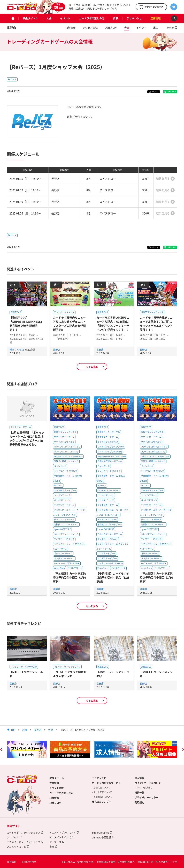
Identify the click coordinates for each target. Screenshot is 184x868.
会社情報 (12, 862)
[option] (27, 749)
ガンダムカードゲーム (64, 558)
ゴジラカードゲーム (63, 554)
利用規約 (139, 802)
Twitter (169, 28)
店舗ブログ (111, 28)
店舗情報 (156, 18)
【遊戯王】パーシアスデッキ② (113, 674)
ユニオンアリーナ (62, 495)
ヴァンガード (60, 466)
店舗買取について (102, 788)
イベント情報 (57, 788)
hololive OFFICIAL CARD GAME (68, 457)
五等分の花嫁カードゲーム (66, 461)
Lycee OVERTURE (62, 529)
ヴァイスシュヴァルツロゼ (66, 452)
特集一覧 (139, 792)
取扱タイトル (30, 18)
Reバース (12, 79)
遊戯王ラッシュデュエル (152, 312)
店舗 (25, 730)
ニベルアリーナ (75, 568)
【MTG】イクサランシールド (26, 674)
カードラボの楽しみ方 (92, 18)
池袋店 (57, 589)
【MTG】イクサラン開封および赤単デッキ (70, 674)
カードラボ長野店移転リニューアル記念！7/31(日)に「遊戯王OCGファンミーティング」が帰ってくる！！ (113, 324)
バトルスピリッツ (62, 500)
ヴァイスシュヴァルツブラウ (67, 447)
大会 (49, 18)
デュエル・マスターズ (64, 312)
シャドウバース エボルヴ (66, 471)
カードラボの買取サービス (106, 783)
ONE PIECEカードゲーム (65, 491)
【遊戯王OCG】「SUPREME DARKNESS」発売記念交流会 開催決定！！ (26, 324)
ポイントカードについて (148, 783)
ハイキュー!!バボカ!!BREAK (67, 563)
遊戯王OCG (16, 312)
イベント (65, 18)
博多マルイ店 (17, 349)
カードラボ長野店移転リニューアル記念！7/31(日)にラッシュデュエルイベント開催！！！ (156, 324)
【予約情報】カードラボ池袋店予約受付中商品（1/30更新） (69, 577)
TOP (13, 730)
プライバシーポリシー (147, 797)
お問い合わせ (29, 862)
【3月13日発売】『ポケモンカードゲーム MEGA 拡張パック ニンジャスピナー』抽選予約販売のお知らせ (27, 438)
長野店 (11, 28)
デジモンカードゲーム (64, 505)
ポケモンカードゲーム (21, 427)
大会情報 (54, 783)
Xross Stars (59, 568)
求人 (156, 28)
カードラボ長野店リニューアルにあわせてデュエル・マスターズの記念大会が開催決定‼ (69, 324)
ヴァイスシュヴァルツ (64, 442)
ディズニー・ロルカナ (64, 539)
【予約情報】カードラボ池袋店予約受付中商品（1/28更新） (113, 577)
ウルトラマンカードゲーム (66, 534)
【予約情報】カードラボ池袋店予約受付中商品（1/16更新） (156, 577)
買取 (116, 18)
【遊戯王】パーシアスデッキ (156, 674)
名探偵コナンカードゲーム (66, 524)
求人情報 (139, 778)
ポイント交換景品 (144, 788)
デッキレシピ (134, 18)
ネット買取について (103, 792)
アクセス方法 (90, 28)
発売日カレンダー (102, 802)
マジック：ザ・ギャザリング (24, 667)
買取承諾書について (103, 797)
